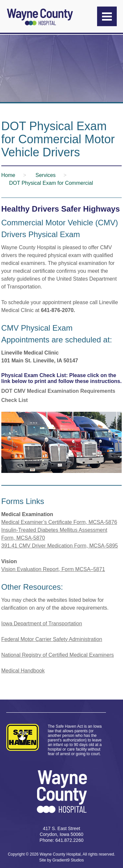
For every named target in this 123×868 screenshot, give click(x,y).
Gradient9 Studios (68, 860)
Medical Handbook (23, 671)
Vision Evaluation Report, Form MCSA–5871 (53, 569)
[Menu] (107, 16)
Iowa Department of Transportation (42, 624)
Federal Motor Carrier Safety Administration (52, 639)
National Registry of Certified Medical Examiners (58, 655)
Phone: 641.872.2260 (62, 840)
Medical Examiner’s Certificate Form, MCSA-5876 (59, 522)
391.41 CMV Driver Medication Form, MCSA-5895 (60, 546)
